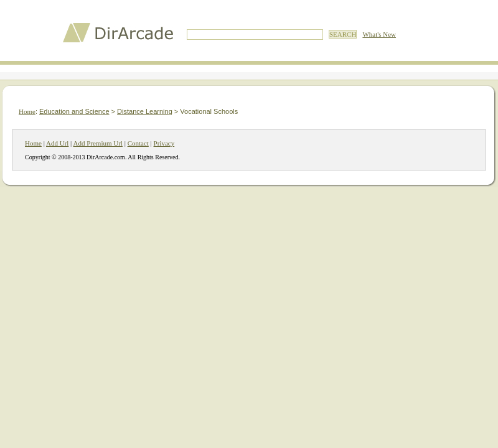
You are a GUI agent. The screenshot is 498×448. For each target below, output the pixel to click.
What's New (379, 34)
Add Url (57, 143)
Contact (138, 143)
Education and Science (74, 111)
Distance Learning (145, 111)
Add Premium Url (97, 143)
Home (27, 111)
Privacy (164, 143)
